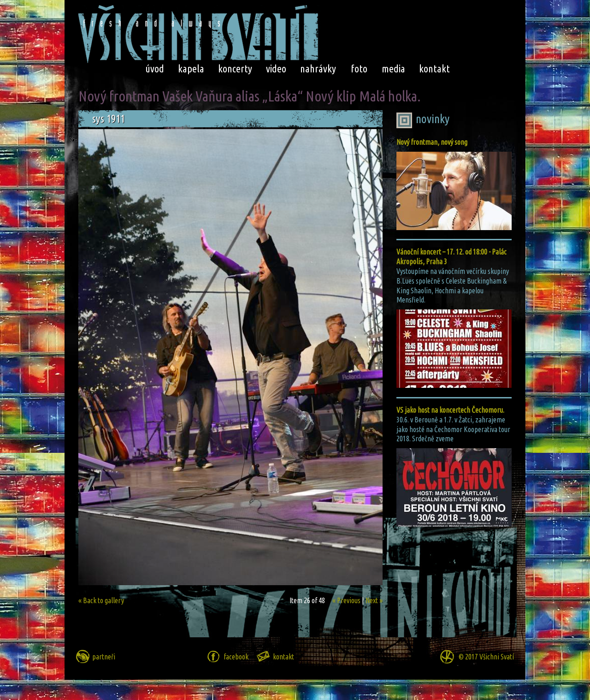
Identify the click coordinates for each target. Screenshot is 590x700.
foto (359, 68)
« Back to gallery (101, 600)
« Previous (346, 600)
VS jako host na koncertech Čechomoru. (450, 410)
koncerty (235, 68)
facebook (236, 657)
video (276, 68)
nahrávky (318, 68)
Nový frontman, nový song (432, 142)
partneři (104, 657)
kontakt (434, 68)
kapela (191, 68)
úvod (155, 68)
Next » (374, 600)
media (393, 68)
